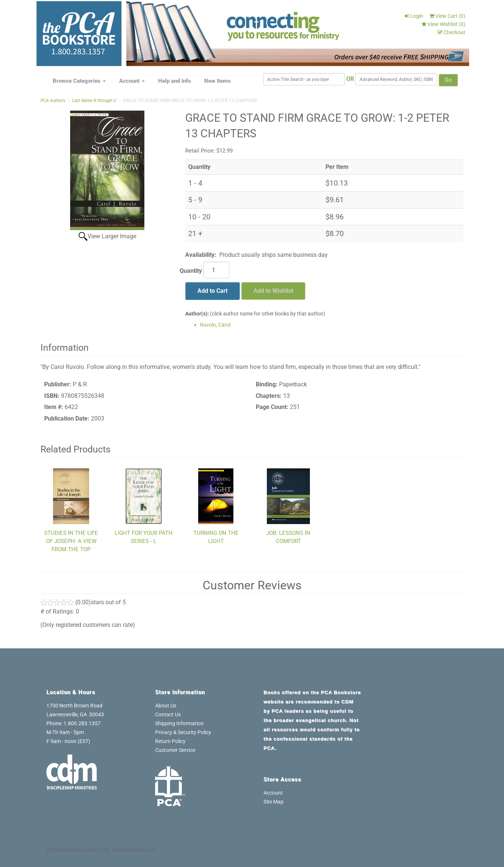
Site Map (274, 802)
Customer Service (175, 750)
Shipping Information (179, 723)
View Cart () (447, 16)
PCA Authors (53, 101)
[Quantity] (216, 270)
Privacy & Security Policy (183, 732)
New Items (217, 81)
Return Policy (170, 741)
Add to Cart (212, 291)
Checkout (451, 32)
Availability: (201, 255)
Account (132, 81)
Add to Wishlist (273, 291)
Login (414, 16)
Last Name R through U (94, 101)
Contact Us (168, 714)
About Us (166, 706)
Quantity (191, 271)
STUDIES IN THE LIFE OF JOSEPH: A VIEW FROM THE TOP (71, 541)
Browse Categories (79, 81)
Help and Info (174, 81)
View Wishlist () (444, 24)
